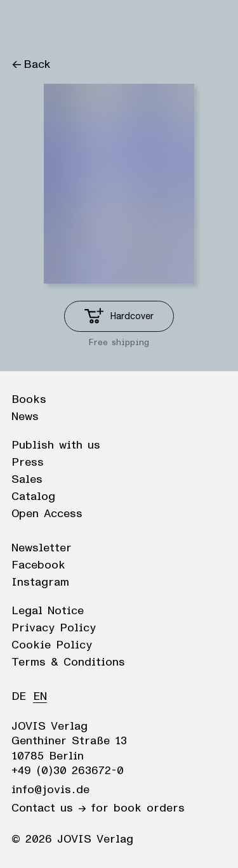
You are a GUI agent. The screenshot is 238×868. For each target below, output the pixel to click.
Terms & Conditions (68, 662)
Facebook (38, 565)
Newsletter (42, 548)
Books (29, 400)
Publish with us (56, 445)
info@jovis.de (50, 790)
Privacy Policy (54, 628)
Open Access (47, 514)
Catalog (33, 497)
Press (28, 463)
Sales (27, 480)
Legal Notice (48, 611)
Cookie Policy (52, 645)
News (25, 417)
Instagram (40, 582)
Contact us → (49, 808)
